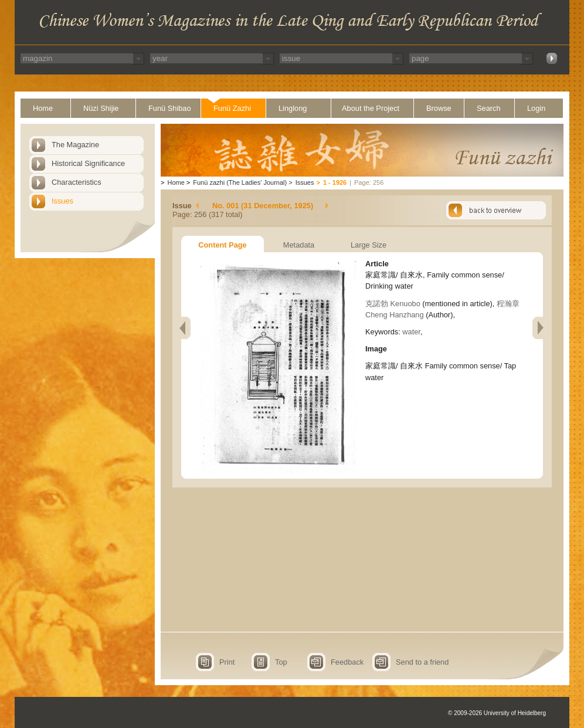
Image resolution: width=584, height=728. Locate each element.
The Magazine (75, 145)
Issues (62, 201)
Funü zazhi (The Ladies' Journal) (240, 182)
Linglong (293, 108)
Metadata (299, 245)
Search (489, 108)
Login (536, 108)
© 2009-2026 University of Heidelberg (497, 713)
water (411, 332)
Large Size (369, 245)
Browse (439, 108)
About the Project (371, 108)
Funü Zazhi (232, 108)
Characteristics (77, 182)
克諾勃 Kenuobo (393, 304)
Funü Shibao (170, 108)
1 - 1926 (335, 182)
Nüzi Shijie (101, 108)
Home (43, 108)
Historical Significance (88, 163)
